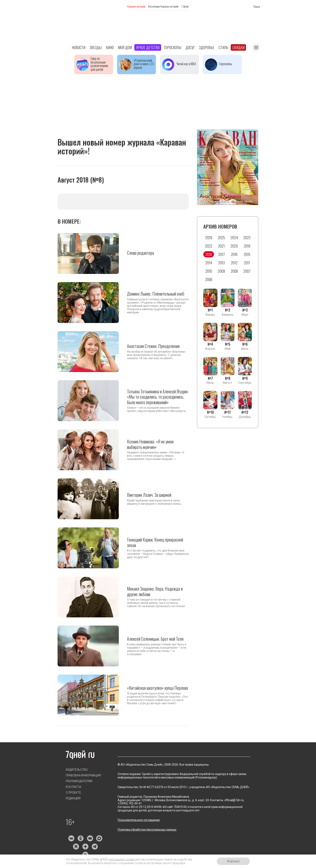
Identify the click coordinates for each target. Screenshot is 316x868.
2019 (247, 246)
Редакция (73, 798)
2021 (221, 246)
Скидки (239, 47)
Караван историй (136, 6)
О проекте (73, 793)
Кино (110, 47)
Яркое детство (148, 47)
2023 (247, 238)
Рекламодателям (79, 781)
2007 (247, 271)
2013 (221, 263)
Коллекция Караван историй (163, 6)
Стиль (223, 47)
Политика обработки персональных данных (147, 830)
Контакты (73, 787)
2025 (221, 238)
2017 (221, 254)
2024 (234, 238)
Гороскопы (173, 47)
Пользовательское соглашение (139, 820)
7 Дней (185, 6)
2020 (234, 246)
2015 (247, 254)
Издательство (77, 770)
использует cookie (122, 859)
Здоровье (207, 47)
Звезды (96, 47)
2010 (209, 271)
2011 (247, 263)
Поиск (257, 6)
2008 (234, 271)
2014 (209, 263)
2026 (209, 238)
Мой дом (125, 47)
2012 (234, 263)
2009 (221, 271)
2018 (209, 254)
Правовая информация (83, 775)
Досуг (190, 47)
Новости (79, 47)
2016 (234, 254)
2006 (209, 279)
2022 (209, 246)
